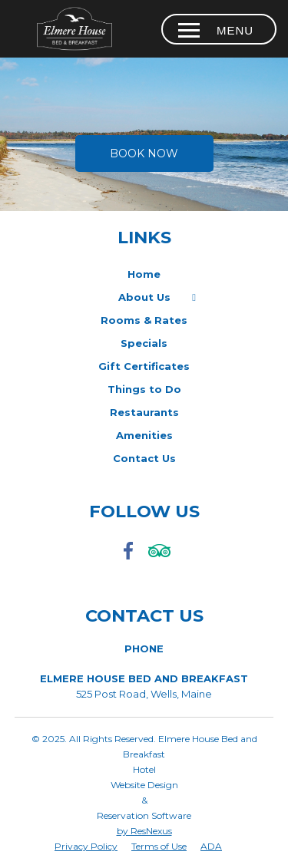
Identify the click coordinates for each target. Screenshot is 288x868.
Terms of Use (159, 846)
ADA (211, 846)
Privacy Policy (86, 846)
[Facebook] (129, 561)
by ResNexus (144, 831)
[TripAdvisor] (160, 561)
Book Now (144, 153)
